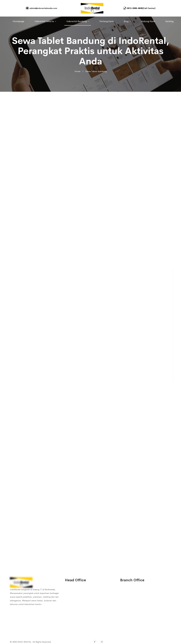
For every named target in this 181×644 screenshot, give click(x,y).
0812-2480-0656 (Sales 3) (81, 609)
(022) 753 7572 (76, 628)
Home (77, 71)
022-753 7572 (76, 622)
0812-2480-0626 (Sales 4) (81, 614)
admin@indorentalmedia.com (41, 8)
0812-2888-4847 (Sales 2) (81, 603)
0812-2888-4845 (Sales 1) (81, 597)
